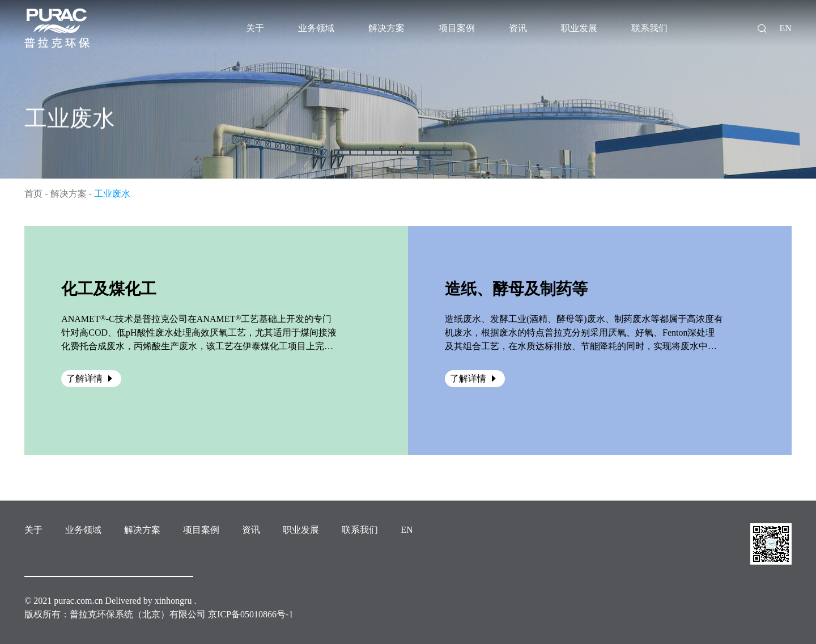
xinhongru (173, 601)
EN (785, 28)
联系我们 (360, 530)
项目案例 (201, 530)
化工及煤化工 (109, 289)
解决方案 (69, 194)
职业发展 (301, 530)
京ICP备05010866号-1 (250, 614)
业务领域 (83, 530)
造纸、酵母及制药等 (516, 289)
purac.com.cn (78, 601)
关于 (33, 530)
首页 (33, 194)
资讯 (251, 530)
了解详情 (91, 378)
